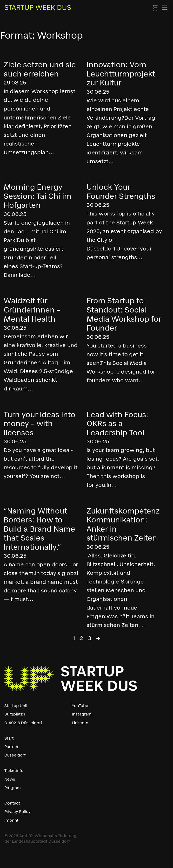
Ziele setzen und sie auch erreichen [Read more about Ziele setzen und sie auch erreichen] (40, 69)
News (10, 779)
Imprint (11, 820)
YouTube (80, 706)
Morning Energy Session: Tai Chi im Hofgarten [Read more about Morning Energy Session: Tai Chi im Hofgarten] (37, 196)
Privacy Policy (17, 812)
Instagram (82, 714)
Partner (11, 747)
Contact (12, 803)
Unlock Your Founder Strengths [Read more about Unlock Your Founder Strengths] (121, 192)
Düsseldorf (15, 755)
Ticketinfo (14, 771)
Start (9, 738)
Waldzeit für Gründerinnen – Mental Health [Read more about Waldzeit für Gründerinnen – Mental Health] (32, 310)
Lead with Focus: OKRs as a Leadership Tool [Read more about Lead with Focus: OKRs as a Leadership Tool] (117, 424)
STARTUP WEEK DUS (38, 7)
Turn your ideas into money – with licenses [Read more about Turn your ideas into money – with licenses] (40, 424)
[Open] (165, 8)
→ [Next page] (98, 638)
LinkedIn (80, 723)
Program (13, 788)
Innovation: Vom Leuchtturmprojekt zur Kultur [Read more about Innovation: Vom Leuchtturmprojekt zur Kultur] (121, 74)
